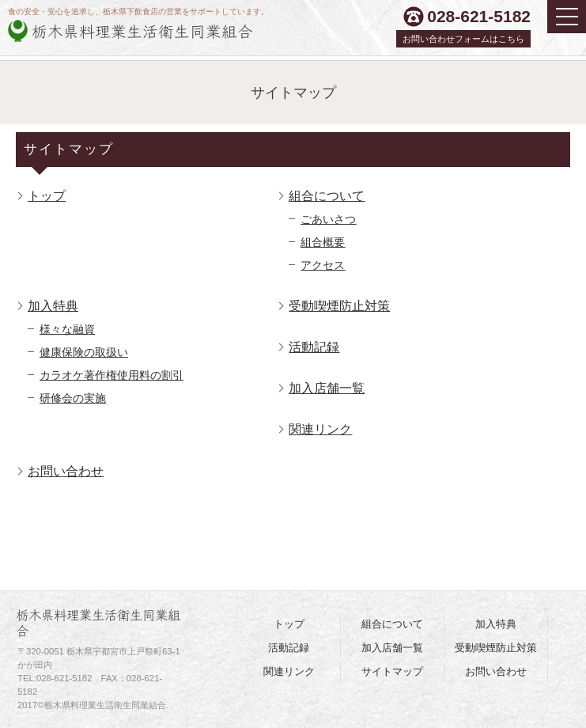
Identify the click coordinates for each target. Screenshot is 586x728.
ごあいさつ (328, 219)
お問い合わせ (66, 471)
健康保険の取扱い (84, 352)
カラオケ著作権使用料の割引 (112, 375)
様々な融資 (67, 329)
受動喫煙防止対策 (339, 305)
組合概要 (323, 242)
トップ (47, 195)
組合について (327, 195)
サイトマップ (392, 672)
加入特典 (53, 305)
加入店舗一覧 (327, 388)
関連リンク (320, 429)
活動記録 (314, 347)
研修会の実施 (73, 398)
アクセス (323, 265)
